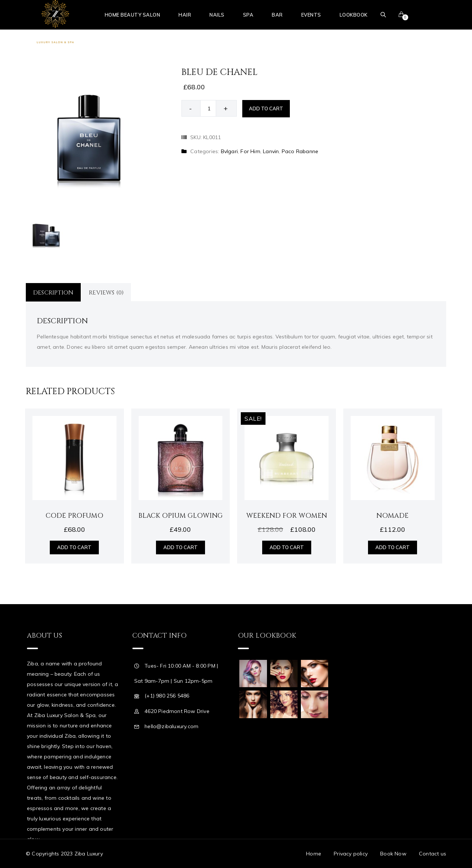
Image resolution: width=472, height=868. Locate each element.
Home (314, 854)
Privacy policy (351, 854)
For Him (250, 151)
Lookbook (354, 15)
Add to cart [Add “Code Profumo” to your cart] (74, 547)
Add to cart (266, 108)
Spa (248, 15)
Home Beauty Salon (133, 15)
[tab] (54, 292)
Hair (185, 15)
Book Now (393, 854)
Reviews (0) (106, 293)
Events (311, 15)
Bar (277, 15)
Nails (217, 15)
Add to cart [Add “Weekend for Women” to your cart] (287, 547)
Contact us (433, 854)
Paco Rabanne (300, 151)
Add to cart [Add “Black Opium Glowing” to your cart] (181, 547)
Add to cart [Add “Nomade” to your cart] (393, 547)
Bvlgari (229, 151)
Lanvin (271, 151)
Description (53, 293)
